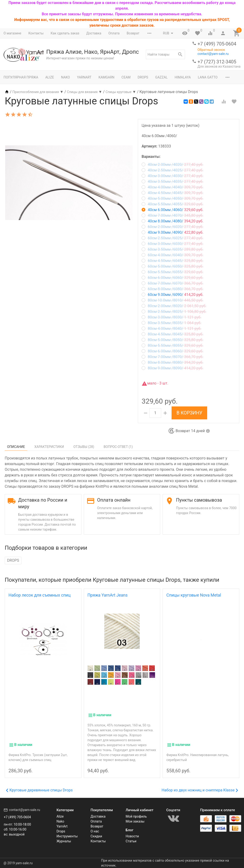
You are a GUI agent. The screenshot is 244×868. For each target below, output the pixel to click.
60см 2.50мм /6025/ (172, 238)
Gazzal (161, 77)
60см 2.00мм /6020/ (172, 227)
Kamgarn (106, 77)
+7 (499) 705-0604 (217, 44)
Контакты (36, 33)
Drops (143, 77)
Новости (132, 836)
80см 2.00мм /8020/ (174, 306)
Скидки (96, 836)
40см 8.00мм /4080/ (172, 221)
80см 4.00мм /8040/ (172, 329)
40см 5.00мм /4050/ (172, 199)
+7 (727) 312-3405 (217, 62)
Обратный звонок (211, 50)
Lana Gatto (208, 77)
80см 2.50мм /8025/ (174, 312)
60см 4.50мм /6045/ (172, 261)
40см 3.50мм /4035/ (172, 182)
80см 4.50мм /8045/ (172, 334)
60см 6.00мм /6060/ (172, 278)
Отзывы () (84, 447)
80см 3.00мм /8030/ (172, 317)
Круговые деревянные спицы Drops (39, 790)
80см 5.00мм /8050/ (172, 340)
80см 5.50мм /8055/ (172, 346)
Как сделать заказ (65, 33)
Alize (50, 77)
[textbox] (165, 54)
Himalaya (183, 77)
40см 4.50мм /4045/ (172, 193)
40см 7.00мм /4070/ (172, 215)
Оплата (114, 33)
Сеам (126, 77)
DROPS (13, 560)
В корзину (189, 413)
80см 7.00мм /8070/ (172, 357)
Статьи (131, 841)
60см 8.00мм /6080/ (172, 289)
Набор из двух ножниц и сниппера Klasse (200, 790)
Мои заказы (135, 821)
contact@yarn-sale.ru (213, 54)
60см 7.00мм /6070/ (172, 283)
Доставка (94, 33)
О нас (95, 831)
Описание (16, 447)
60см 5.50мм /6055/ (172, 272)
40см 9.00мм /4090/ (172, 232)
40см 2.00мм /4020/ (172, 165)
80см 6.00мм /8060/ (172, 351)
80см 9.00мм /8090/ (172, 368)
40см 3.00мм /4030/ (172, 176)
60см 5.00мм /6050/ (172, 266)
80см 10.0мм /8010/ (172, 300)
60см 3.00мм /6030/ (172, 244)
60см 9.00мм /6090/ (172, 295)
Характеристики (49, 447)
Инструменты (67, 836)
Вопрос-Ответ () (118, 447)
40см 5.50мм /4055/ (172, 204)
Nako (65, 77)
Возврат (133, 33)
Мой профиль (136, 816)
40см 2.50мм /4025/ (172, 170)
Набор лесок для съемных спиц (40, 595)
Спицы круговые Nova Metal (194, 595)
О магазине (12, 33)
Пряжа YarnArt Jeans (108, 595)
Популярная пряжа (21, 77)
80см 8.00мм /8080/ (172, 362)
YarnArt (84, 77)
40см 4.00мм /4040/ (172, 187)
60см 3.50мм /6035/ (172, 249)
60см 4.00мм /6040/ (172, 255)
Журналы (64, 841)
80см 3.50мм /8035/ (172, 323)
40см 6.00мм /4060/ (172, 210)
